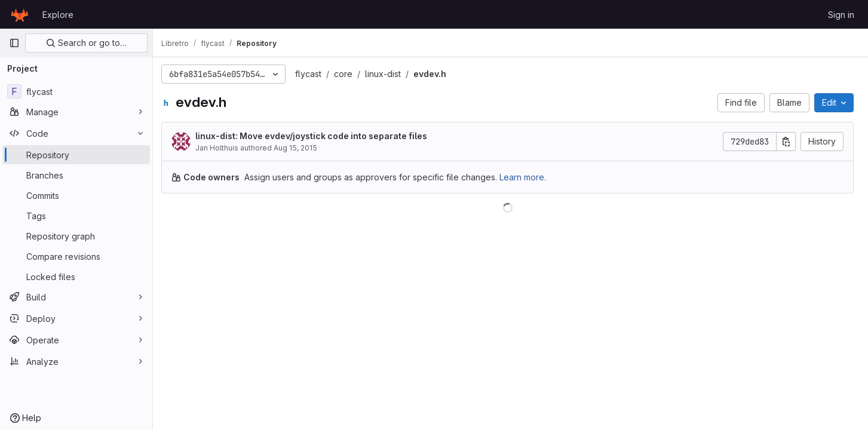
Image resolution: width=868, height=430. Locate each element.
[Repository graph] (76, 236)
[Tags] (76, 216)
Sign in (841, 15)
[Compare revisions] (76, 256)
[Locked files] (76, 277)
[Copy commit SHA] (786, 142)
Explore (58, 15)
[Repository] (76, 155)
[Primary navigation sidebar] (14, 43)
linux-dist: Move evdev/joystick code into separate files (317, 136)
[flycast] (76, 91)
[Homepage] (20, 14)
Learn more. (529, 177)
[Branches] (76, 175)
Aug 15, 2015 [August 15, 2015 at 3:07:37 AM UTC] (301, 148)
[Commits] (76, 195)
